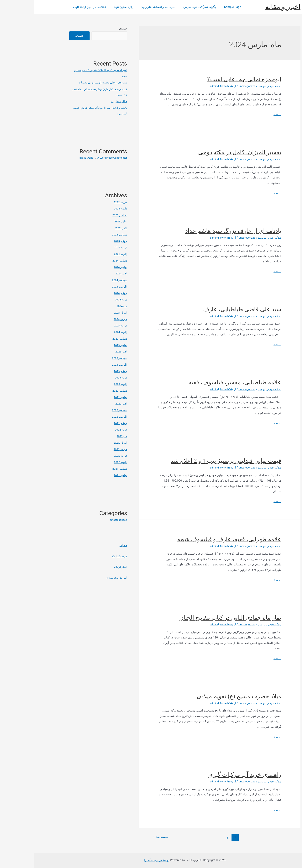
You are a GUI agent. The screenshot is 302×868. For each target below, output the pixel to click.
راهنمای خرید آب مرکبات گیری (211, 775)
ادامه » (243, 114)
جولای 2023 (86, 371)
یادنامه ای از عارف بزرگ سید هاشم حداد (199, 231)
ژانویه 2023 (86, 384)
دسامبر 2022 (85, 391)
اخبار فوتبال (86, 567)
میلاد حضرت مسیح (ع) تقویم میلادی (205, 696)
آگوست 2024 (85, 287)
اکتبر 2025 (87, 228)
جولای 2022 (86, 423)
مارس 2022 (86, 449)
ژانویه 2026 (86, 209)
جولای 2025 (86, 241)
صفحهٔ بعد (127, 837)
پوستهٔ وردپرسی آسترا (123, 860)
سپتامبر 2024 (85, 280)
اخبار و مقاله (249, 7)
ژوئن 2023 (87, 378)
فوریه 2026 (86, 202)
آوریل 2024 (86, 313)
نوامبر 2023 (86, 345)
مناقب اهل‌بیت (84, 101)
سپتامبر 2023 (85, 358)
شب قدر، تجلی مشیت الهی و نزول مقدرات (67, 82)
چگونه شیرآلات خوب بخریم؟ (159, 7)
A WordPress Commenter (77, 158)
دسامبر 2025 (85, 215)
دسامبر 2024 (85, 261)
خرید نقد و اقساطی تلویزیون (119, 7)
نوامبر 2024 (86, 267)
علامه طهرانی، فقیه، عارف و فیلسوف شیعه (195, 539)
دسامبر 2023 (85, 339)
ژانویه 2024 (86, 332)
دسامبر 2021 (85, 469)
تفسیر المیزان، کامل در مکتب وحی (206, 152)
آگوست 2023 (85, 365)
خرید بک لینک (85, 556)
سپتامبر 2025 (85, 235)
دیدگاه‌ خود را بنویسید (235, 86)
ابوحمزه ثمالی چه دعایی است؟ (210, 79)
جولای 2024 (86, 293)
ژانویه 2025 (86, 254)
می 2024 (88, 306)
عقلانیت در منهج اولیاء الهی (55, 7)
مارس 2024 (86, 319)
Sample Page (190, 7)
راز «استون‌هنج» (87, 7)
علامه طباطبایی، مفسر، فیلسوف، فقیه (201, 382)
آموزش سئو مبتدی (82, 578)
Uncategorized (210, 86)
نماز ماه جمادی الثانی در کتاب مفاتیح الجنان (196, 618)
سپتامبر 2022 (85, 410)
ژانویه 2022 (86, 462)
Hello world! (49, 158)
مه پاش (89, 545)
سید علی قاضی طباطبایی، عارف (208, 309)
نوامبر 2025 (86, 221)
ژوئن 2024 (87, 299)
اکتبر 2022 (87, 404)
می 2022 (88, 436)
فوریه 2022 (86, 456)
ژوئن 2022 (87, 430)
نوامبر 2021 (86, 475)
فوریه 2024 (86, 325)
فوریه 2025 (86, 247)
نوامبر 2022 (86, 397)
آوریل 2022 (86, 443)
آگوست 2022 (85, 417)
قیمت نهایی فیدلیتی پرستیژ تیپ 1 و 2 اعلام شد (192, 461)
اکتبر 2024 (87, 273)
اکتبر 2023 (87, 352)
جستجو (89, 29)
